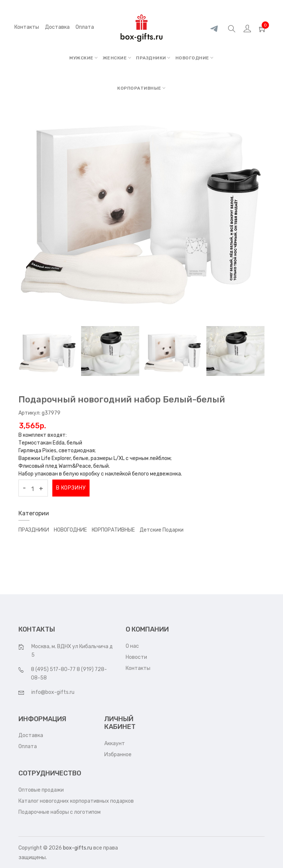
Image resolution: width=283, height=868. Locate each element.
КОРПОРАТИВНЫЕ (141, 88)
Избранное (118, 755)
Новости (136, 657)
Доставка (31, 735)
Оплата (28, 746)
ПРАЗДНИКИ (153, 58)
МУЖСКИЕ (84, 58)
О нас (132, 646)
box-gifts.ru (78, 848)
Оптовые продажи (41, 790)
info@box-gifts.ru (53, 692)
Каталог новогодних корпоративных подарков (76, 801)
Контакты (27, 27)
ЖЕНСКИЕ (117, 58)
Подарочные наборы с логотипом (60, 812)
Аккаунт (115, 743)
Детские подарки (162, 530)
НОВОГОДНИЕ (195, 58)
